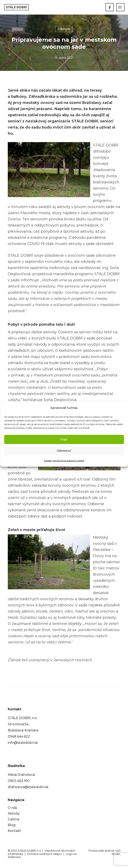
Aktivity (14, 813)
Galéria (14, 819)
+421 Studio (116, 852)
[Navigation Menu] (120, 7)
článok (64, 29)
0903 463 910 (19, 781)
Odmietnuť (64, 451)
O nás (12, 808)
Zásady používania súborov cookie (64, 460)
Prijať (64, 439)
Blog (12, 825)
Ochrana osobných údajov (44, 854)
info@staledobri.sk (23, 743)
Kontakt (14, 831)
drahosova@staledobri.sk (28, 787)
